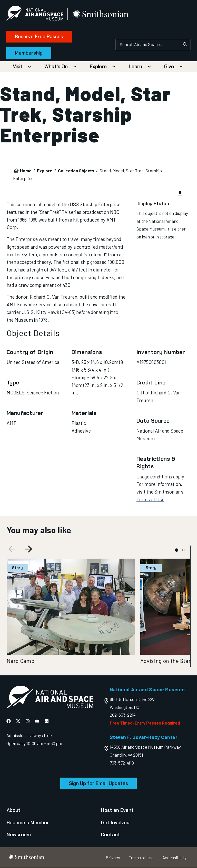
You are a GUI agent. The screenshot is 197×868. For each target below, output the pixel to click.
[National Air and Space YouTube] (37, 721)
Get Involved (115, 823)
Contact (111, 835)
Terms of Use (150, 499)
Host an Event (117, 810)
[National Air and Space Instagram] (28, 721)
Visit (18, 66)
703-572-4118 (122, 763)
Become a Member (28, 823)
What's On (56, 66)
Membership (29, 53)
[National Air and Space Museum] (35, 14)
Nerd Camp (21, 661)
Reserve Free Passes (40, 36)
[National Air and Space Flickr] (47, 721)
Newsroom (19, 835)
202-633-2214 (123, 715)
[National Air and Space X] (18, 721)
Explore (98, 66)
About (14, 810)
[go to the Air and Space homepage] (50, 698)
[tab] (177, 550)
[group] (99, 194)
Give (169, 66)
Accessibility (174, 857)
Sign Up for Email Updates (98, 783)
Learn (135, 66)
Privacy (113, 857)
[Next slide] (29, 550)
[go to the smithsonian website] (101, 14)
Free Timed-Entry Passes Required (145, 723)
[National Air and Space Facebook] (9, 721)
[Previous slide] (11, 550)
